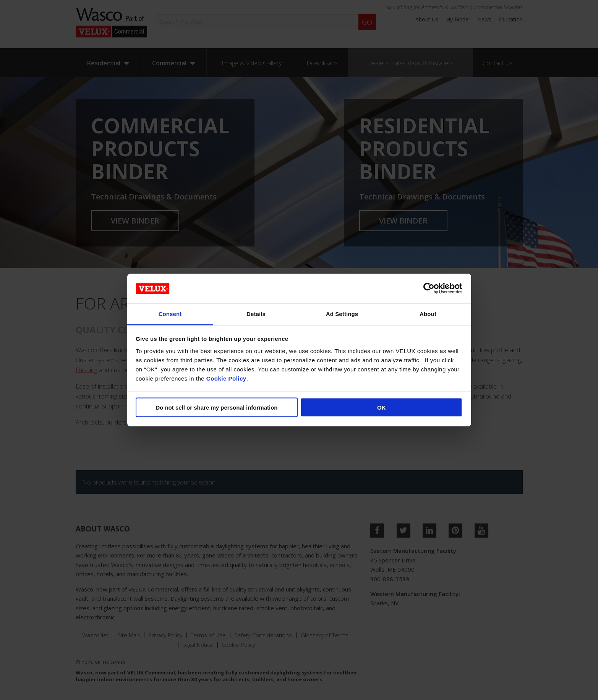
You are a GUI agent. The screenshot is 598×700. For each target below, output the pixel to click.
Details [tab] (256, 314)
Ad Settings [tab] (342, 314)
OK (382, 408)
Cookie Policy (226, 378)
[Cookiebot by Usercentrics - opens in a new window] (429, 288)
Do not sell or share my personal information (216, 408)
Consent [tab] (170, 314)
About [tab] (428, 314)
